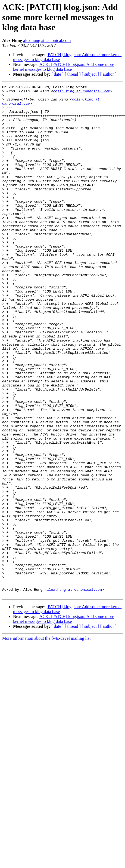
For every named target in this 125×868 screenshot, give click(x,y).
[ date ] (57, 74)
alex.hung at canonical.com (47, 40)
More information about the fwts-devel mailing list (46, 740)
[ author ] (108, 74)
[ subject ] (90, 74)
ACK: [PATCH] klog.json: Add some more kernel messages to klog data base (64, 67)
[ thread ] (73, 74)
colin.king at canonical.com (82, 93)
